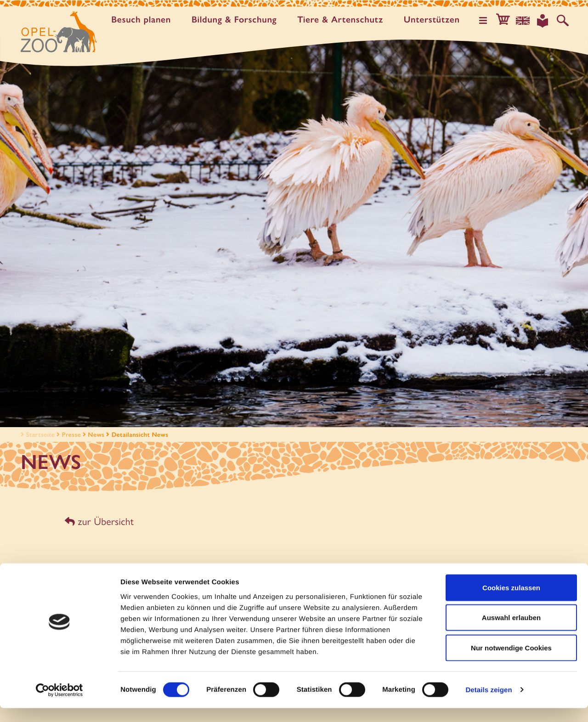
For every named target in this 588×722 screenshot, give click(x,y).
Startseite (37, 434)
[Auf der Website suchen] (563, 20)
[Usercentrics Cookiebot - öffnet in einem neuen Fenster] (59, 704)
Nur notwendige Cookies (511, 662)
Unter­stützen (435, 20)
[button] (507, 20)
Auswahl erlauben (511, 632)
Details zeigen (489, 704)
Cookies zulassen (511, 601)
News (96, 434)
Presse (71, 434)
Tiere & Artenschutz (343, 20)
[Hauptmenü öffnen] (488, 20)
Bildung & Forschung (237, 20)
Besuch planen (144, 20)
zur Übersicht (98, 521)
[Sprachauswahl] (526, 20)
